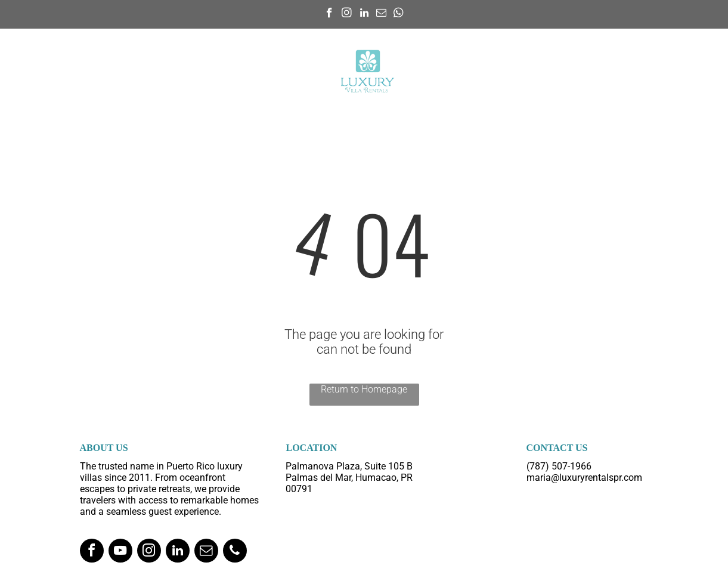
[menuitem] (171, 57)
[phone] (235, 552)
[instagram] (347, 14)
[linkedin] (364, 14)
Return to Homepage (364, 389)
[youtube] (120, 552)
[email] (381, 14)
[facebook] (329, 14)
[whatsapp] (399, 14)
